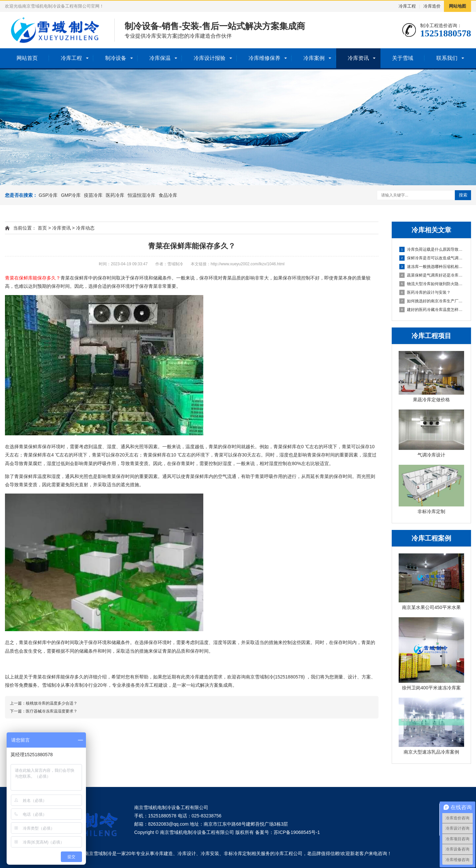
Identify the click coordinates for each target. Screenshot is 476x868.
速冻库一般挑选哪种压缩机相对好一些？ (432, 267)
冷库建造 (164, 853)
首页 (42, 228)
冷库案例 (314, 58)
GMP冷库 (71, 195)
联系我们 (447, 58)
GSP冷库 (48, 195)
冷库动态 (85, 228)
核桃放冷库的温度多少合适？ (52, 703)
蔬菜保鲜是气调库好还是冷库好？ (432, 275)
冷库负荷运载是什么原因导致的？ (432, 249)
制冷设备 (116, 58)
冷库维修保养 (264, 58)
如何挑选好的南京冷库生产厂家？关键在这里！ (432, 301)
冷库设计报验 (210, 58)
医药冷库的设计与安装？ (425, 292)
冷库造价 (432, 6)
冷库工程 (407, 6)
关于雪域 (403, 58)
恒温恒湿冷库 (141, 195)
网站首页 (27, 58)
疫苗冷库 (93, 195)
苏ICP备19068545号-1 (297, 832)
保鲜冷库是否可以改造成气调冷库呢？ (432, 258)
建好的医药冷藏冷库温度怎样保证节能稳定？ (432, 310)
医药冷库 (115, 195)
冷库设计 (187, 853)
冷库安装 (210, 853)
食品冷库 (168, 195)
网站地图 (457, 6)
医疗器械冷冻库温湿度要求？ (52, 711)
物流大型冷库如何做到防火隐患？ (432, 284)
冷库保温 (160, 58)
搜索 (463, 195)
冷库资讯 (358, 58)
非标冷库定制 (238, 853)
